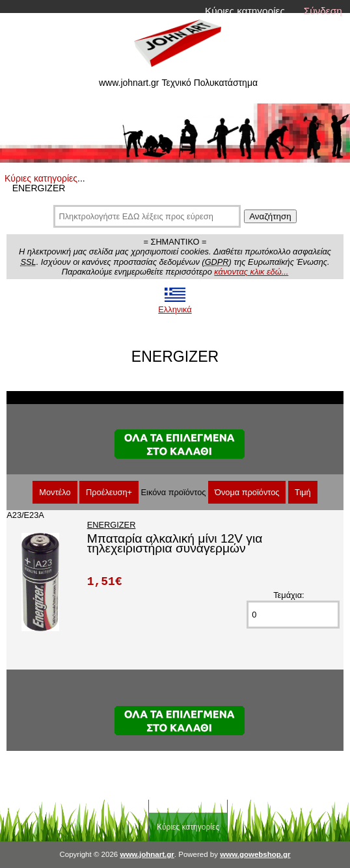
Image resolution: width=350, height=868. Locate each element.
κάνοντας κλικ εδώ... (251, 272)
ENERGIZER (112, 525)
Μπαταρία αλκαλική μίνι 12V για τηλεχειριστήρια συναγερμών (175, 543)
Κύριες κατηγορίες (245, 11)
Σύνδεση (323, 11)
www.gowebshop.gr (255, 854)
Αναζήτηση (270, 216)
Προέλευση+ (109, 492)
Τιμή (303, 492)
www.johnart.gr (147, 854)
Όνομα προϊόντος (247, 492)
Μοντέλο (55, 492)
